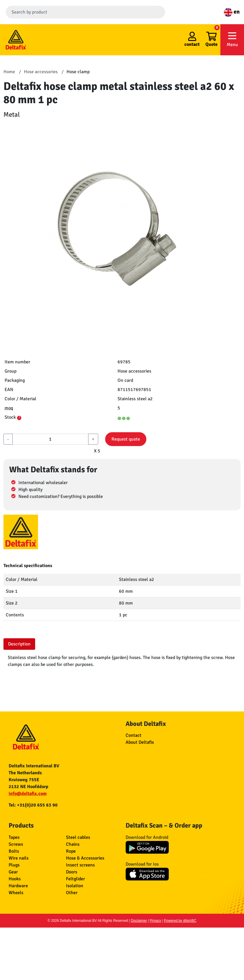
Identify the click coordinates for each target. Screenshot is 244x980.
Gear (13, 872)
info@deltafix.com (28, 794)
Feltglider (75, 879)
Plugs (14, 865)
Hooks (15, 879)
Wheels (16, 893)
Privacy (155, 921)
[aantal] (50, 439)
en (232, 12)
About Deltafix (140, 742)
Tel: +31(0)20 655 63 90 (33, 805)
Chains (73, 844)
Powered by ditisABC (180, 921)
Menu (232, 39)
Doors (72, 872)
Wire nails (19, 858)
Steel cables (78, 837)
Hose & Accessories (85, 858)
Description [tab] (19, 644)
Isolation (75, 886)
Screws (16, 844)
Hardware (18, 886)
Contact (134, 735)
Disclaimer (139, 921)
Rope (71, 851)
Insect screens (80, 865)
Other (72, 893)
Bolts (14, 851)
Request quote (126, 439)
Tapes (14, 837)
